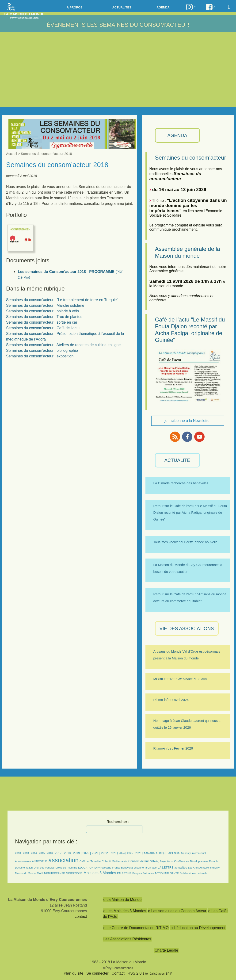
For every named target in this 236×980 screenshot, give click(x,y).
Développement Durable (204, 861)
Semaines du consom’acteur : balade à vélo (42, 311)
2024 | (123, 853)
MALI (40, 873)
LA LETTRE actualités (172, 867)
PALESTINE (124, 873)
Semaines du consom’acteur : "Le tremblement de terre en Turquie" (62, 300)
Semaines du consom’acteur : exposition (40, 356)
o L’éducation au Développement (198, 928)
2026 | (139, 853)
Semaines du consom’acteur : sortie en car (42, 322)
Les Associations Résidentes (127, 939)
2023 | (114, 853)
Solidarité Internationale (194, 873)
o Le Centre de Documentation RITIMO (136, 928)
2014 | (35, 853)
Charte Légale (166, 950)
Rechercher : (118, 822)
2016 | (51, 853)
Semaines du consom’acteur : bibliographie (42, 350)
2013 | (27, 853)
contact (81, 917)
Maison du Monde (25, 873)
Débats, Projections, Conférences (169, 861)
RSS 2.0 (135, 973)
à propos (75, 7)
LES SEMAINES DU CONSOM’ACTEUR (138, 25)
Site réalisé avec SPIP (158, 974)
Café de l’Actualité (90, 861)
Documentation (24, 868)
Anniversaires (23, 861)
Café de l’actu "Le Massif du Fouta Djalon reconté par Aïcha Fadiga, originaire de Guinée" (190, 330)
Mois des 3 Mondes (100, 873)
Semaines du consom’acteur (191, 158)
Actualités (122, 7)
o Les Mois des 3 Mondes (125, 911)
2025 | (131, 853)
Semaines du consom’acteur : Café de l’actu (43, 328)
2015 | (43, 853)
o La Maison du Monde (123, 900)
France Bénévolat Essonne (128, 868)
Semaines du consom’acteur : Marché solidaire (45, 305)
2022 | (105, 853)
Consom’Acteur (139, 861)
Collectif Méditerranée (115, 861)
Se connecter (97, 973)
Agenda (163, 7)
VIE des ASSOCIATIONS (187, 628)
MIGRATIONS (74, 873)
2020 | (87, 853)
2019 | (77, 853)
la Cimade (151, 868)
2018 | (69, 853)
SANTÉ (174, 873)
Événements (66, 25)
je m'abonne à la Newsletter (188, 421)
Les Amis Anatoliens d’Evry (204, 868)
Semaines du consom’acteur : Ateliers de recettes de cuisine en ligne (63, 345)
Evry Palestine (103, 868)
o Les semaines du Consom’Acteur (177, 911)
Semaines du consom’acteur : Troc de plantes (44, 317)
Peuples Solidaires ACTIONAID (151, 873)
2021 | (96, 853)
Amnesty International (193, 853)
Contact (118, 973)
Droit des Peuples (44, 868)
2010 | (19, 853)
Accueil (11, 154)
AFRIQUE (162, 853)
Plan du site (74, 973)
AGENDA (177, 135)
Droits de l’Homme (66, 868)
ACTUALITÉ (177, 460)
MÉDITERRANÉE (55, 873)
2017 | (59, 853)
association (64, 860)
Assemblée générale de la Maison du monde (188, 252)
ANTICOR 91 (40, 861)
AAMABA (149, 853)
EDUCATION (86, 868)
